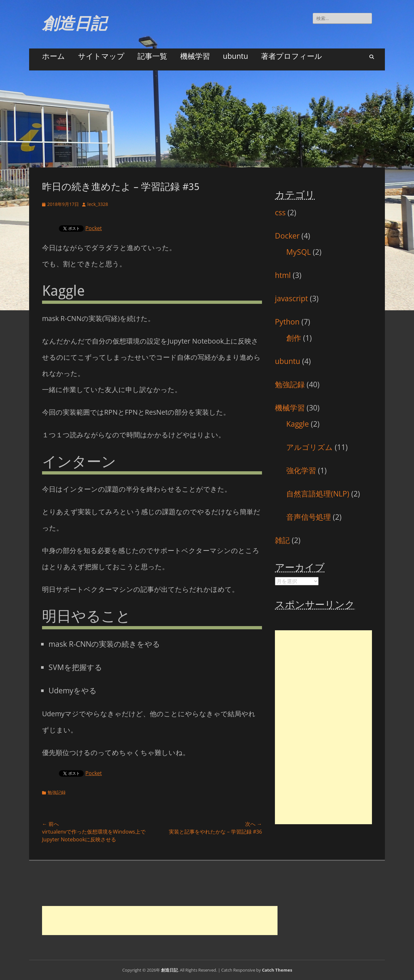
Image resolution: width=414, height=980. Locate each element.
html (283, 275)
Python (287, 322)
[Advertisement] (207, 119)
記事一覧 (152, 56)
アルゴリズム (310, 447)
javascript (291, 298)
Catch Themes (277, 970)
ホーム (54, 56)
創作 (294, 338)
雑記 (282, 540)
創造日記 (74, 23)
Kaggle (298, 424)
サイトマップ (101, 56)
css (280, 212)
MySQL (299, 252)
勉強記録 (57, 792)
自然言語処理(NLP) (318, 494)
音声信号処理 (309, 517)
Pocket (94, 228)
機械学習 (195, 56)
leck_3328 (98, 204)
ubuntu (235, 56)
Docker (287, 236)
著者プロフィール (292, 56)
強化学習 (301, 470)
